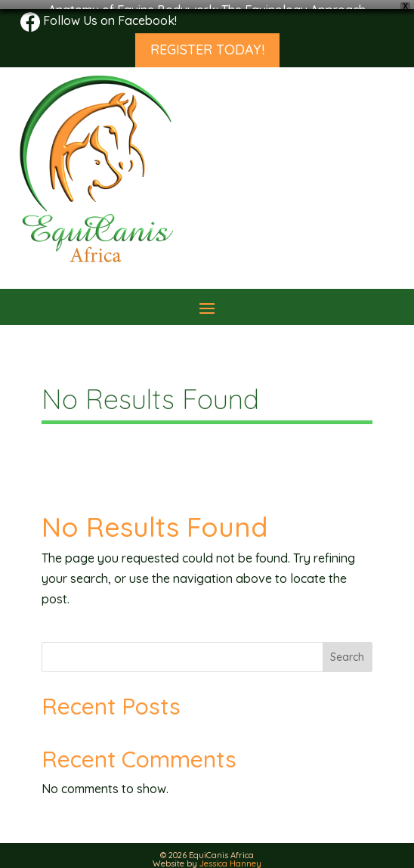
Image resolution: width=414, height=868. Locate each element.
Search (347, 648)
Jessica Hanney (230, 855)
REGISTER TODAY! (207, 41)
